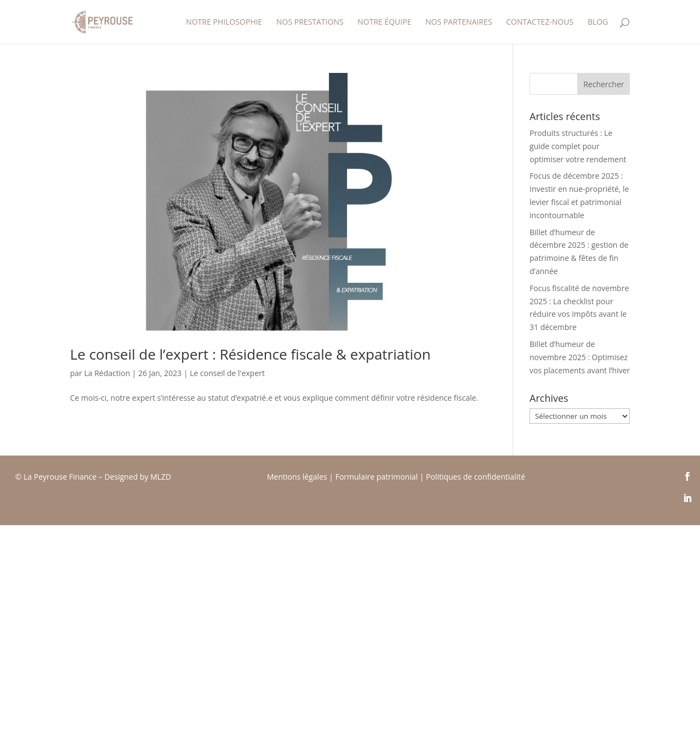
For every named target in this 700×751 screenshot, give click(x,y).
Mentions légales (297, 477)
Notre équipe (384, 22)
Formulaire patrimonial (377, 477)
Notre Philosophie (224, 22)
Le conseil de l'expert (227, 373)
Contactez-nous (540, 22)
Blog (598, 22)
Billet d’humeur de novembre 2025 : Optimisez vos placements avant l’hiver (580, 357)
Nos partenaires (459, 22)
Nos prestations (310, 22)
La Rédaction (107, 373)
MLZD (162, 477)
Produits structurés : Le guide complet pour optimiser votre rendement (578, 146)
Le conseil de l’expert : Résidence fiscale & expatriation (251, 354)
